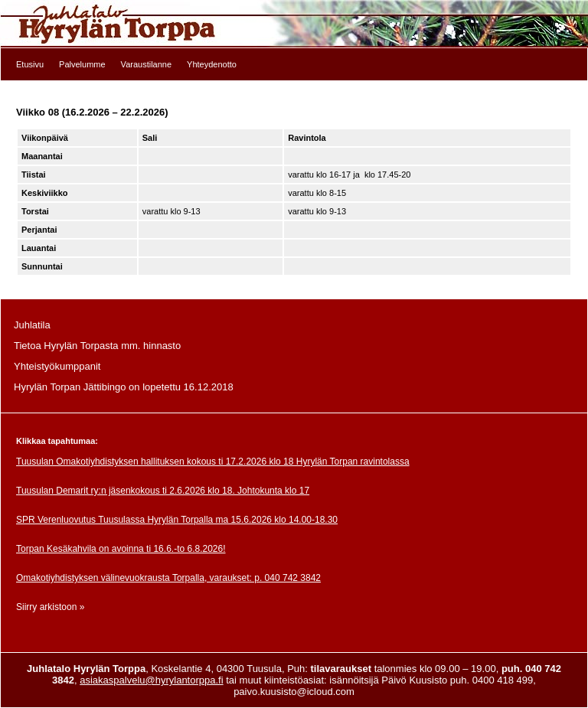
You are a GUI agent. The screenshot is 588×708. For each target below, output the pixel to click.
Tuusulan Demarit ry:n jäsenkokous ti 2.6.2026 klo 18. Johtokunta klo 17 (163, 491)
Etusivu (30, 64)
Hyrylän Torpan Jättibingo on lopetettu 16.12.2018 (124, 387)
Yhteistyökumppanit (57, 366)
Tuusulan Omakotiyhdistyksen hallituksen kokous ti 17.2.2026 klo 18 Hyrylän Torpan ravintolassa (213, 462)
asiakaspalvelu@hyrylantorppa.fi (151, 680)
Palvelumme (82, 64)
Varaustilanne (146, 64)
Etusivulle (294, 24)
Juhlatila (32, 325)
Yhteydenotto (212, 64)
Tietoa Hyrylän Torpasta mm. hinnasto (97, 346)
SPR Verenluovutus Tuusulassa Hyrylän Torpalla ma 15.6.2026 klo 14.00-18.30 (177, 520)
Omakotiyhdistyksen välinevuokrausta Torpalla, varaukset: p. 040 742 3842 (168, 578)
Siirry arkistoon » (50, 607)
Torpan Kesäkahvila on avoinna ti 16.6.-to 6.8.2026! (121, 549)
